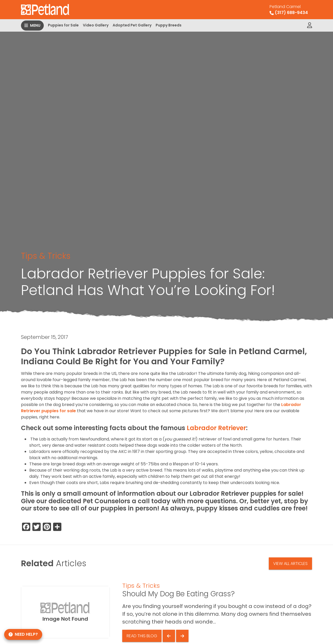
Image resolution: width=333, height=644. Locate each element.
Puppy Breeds (169, 25)
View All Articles (290, 563)
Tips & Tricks (46, 256)
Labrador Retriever (216, 428)
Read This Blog (142, 636)
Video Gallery (96, 25)
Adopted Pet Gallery (132, 25)
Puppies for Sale (63, 25)
